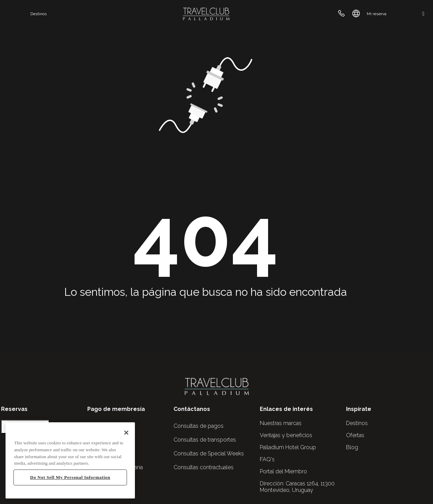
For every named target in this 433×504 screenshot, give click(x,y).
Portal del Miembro (283, 471)
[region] (70, 460)
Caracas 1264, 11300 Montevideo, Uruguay (297, 487)
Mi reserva (377, 14)
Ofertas (355, 435)
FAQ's (267, 459)
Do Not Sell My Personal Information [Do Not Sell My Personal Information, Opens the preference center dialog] (70, 477)
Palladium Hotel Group (288, 447)
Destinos (38, 14)
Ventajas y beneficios (286, 435)
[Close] (126, 433)
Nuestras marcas (281, 423)
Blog (352, 447)
